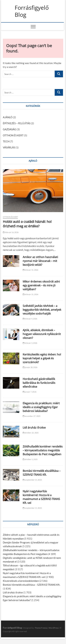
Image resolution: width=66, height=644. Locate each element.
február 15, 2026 (30, 270)
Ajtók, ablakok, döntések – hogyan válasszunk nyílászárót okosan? (42, 334)
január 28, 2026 (30, 367)
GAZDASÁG (9, 129)
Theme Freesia (41, 628)
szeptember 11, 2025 (32, 508)
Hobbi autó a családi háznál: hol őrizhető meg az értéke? (27, 224)
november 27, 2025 (32, 416)
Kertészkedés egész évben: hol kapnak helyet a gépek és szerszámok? (42, 358)
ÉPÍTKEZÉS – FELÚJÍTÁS (17, 123)
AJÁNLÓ (8, 117)
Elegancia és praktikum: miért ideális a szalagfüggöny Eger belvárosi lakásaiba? (41, 407)
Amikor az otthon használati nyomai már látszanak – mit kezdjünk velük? (40, 261)
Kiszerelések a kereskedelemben (21, 581)
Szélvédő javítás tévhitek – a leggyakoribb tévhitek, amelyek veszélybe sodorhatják (42, 310)
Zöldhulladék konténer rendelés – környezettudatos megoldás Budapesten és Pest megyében (43, 450)
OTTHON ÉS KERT (13, 135)
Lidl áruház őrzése (34, 428)
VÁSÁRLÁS (9, 147)
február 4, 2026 (30, 319)
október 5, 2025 (30, 459)
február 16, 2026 (11, 232)
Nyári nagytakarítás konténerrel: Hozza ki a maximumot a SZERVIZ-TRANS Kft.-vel (41, 497)
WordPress (54, 628)
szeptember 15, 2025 (32, 480)
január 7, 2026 (29, 392)
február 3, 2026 (30, 343)
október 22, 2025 (31, 433)
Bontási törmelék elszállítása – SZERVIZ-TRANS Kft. (42, 473)
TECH (6, 141)
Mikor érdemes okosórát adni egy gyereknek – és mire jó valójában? (41, 285)
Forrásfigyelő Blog (32, 11)
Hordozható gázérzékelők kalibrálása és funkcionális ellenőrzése (39, 383)
